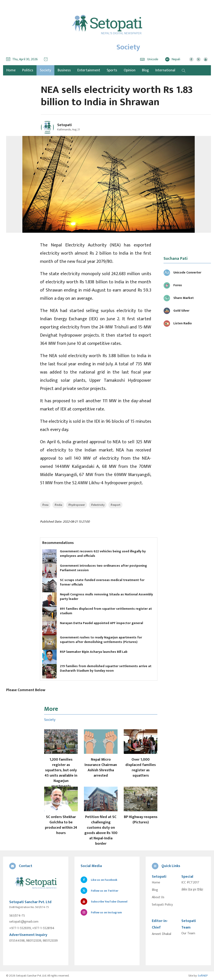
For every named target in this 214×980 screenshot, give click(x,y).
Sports (112, 70)
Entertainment (89, 70)
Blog (145, 70)
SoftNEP (203, 976)
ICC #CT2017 (190, 883)
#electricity (98, 505)
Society (45, 70)
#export (115, 505)
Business (64, 70)
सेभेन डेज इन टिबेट (192, 890)
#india (58, 505)
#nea (45, 505)
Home (156, 883)
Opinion (130, 70)
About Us (158, 897)
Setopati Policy (162, 905)
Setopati (65, 125)
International (165, 70)
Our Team (188, 933)
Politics (28, 70)
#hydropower (77, 505)
